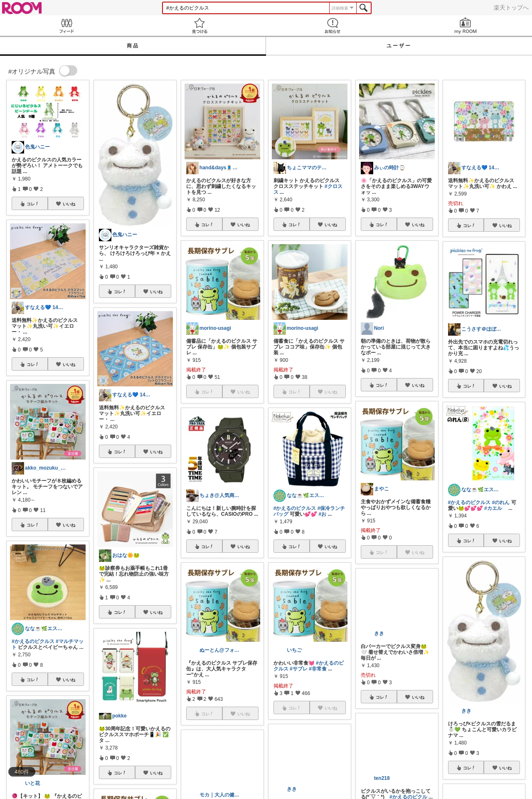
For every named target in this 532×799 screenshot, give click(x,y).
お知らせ (332, 26)
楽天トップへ (511, 7)
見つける (199, 26)
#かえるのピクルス (33, 641)
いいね (69, 204)
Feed (66, 26)
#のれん (501, 502)
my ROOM (465, 26)
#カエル (493, 508)
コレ (33, 204)
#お (322, 514)
